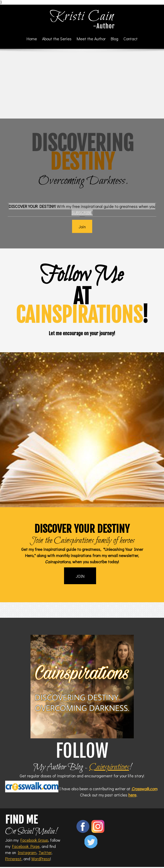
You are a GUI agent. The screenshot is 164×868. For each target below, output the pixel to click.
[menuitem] (32, 39)
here (132, 795)
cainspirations (79, 315)
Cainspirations (109, 767)
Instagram (27, 852)
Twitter (45, 852)
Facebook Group (34, 840)
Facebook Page (26, 846)
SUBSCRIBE (82, 212)
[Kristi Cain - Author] (82, 19)
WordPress (41, 859)
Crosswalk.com (144, 789)
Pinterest (13, 859)
